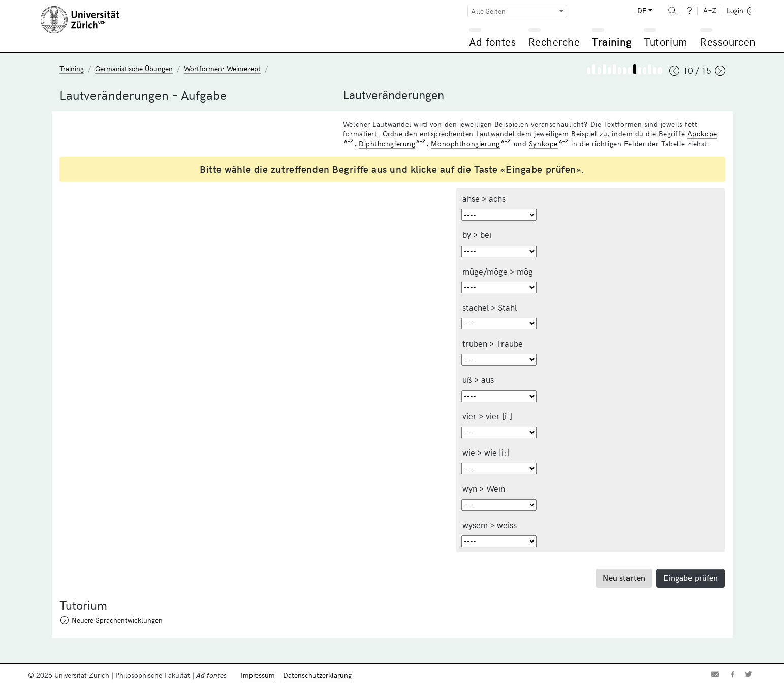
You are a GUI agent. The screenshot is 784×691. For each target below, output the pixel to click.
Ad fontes (492, 41)
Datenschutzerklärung (317, 675)
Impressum (258, 675)
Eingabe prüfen (691, 577)
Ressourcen (728, 41)
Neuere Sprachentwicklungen (117, 620)
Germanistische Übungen (134, 68)
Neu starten (624, 577)
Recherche (554, 41)
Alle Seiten (488, 11)
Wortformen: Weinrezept (222, 68)
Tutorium (665, 41)
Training (612, 41)
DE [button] (642, 10)
